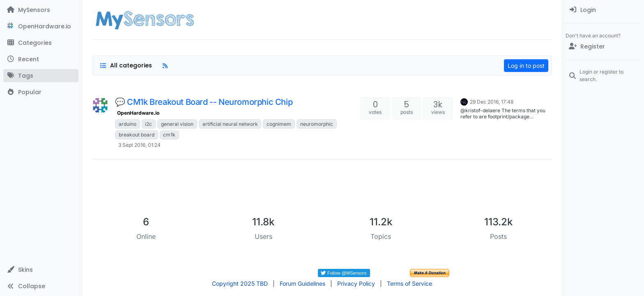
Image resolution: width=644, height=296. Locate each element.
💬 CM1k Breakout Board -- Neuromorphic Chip (204, 102)
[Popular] (41, 92)
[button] (41, 270)
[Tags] (41, 76)
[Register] (603, 46)
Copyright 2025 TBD (240, 283)
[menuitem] (603, 10)
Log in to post (526, 66)
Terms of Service (409, 283)
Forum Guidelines (302, 283)
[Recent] (41, 59)
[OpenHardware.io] (41, 26)
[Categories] (41, 43)
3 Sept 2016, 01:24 (139, 145)
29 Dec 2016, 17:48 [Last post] (492, 102)
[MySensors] (41, 10)
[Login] (603, 10)
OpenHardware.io (138, 113)
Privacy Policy (356, 283)
